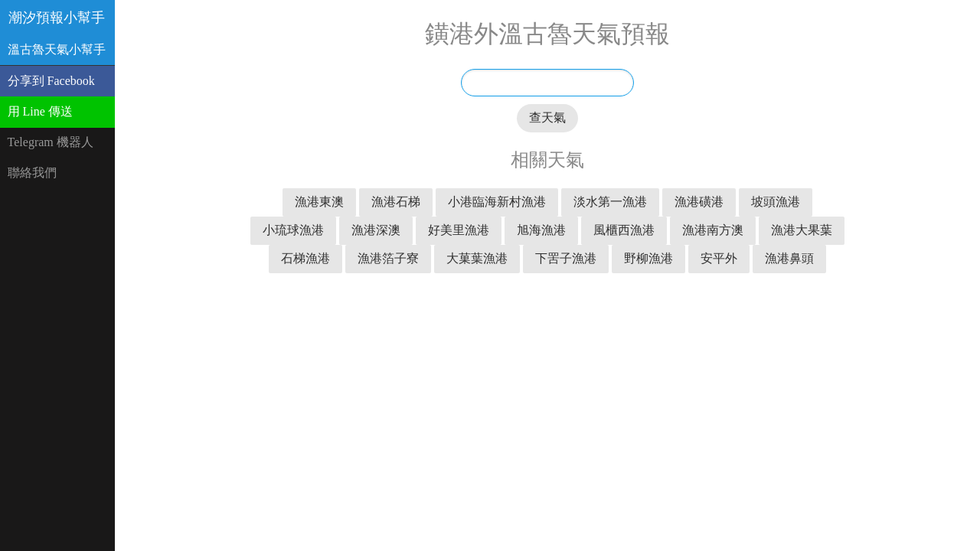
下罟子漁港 (566, 258)
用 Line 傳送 (40, 111)
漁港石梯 (396, 202)
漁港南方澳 (713, 230)
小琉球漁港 (293, 230)
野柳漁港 (648, 258)
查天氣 (547, 117)
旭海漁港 (541, 230)
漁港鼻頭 (789, 258)
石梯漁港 (305, 258)
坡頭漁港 (776, 202)
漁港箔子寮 (388, 258)
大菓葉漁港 (477, 258)
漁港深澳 (376, 230)
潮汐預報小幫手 (57, 18)
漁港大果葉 (802, 230)
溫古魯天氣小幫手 (57, 49)
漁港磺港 (699, 202)
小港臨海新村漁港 (497, 202)
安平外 (719, 258)
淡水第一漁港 (610, 202)
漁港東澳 (319, 202)
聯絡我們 (32, 173)
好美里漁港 (459, 230)
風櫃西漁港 (624, 230)
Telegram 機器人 (51, 142)
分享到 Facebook (51, 81)
